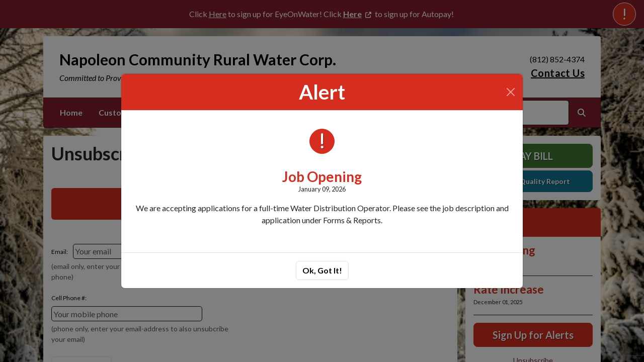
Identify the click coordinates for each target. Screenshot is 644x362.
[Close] (511, 92)
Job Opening (322, 176)
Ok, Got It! (322, 270)
